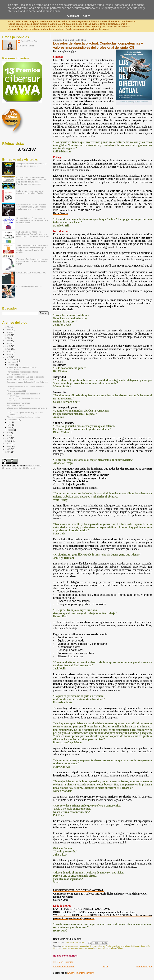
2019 (8, 346)
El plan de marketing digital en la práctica (24, 417)
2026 (8, 327)
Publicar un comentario (63, 962)
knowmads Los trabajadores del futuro (22, 372)
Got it (86, 16)
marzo (11, 430)
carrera (64, 946)
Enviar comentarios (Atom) (81, 973)
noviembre (12, 362)
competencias (74, 946)
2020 (8, 343)
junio (10, 425)
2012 (8, 438)
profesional (100, 948)
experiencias (117, 946)
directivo (101, 946)
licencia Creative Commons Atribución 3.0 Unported (22, 467)
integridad (57, 948)
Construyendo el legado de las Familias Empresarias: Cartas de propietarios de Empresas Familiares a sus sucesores (31, 181)
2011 (8, 441)
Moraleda (75, 948)
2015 (8, 357)
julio (10, 422)
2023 (8, 335)
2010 (8, 444)
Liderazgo (66, 948)
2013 (8, 435)
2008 (8, 449)
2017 (8, 352)
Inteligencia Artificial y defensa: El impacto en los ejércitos (31, 165)
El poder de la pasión (15, 405)
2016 (8, 354)
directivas (93, 946)
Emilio (108, 946)
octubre (11, 365)
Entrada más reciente (64, 967)
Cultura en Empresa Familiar (29, 286)
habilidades (136, 946)
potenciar (91, 948)
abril (10, 427)
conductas (84, 946)
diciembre (12, 360)
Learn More (73, 16)
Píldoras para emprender (17, 374)
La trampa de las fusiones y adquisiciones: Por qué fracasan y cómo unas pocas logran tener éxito (33, 234)
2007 (8, 452)
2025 (8, 329)
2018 (8, 349)
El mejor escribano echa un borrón (21, 379)
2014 (8, 433)
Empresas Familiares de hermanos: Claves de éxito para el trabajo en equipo (32, 261)
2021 (8, 341)
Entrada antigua (144, 967)
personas (83, 948)
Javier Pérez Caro (30, 41)
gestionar (126, 946)
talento (114, 948)
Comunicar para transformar (18, 403)
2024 (8, 332)
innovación (146, 946)
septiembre (13, 420)
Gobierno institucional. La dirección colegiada (25, 377)
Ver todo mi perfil (26, 46)
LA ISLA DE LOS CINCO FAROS (31, 273)
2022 (8, 338)
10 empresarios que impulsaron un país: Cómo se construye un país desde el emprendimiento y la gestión (32, 249)
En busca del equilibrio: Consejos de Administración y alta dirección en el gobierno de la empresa (31, 207)
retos (108, 948)
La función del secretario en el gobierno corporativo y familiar (30, 192)
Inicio (105, 967)
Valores (120, 948)
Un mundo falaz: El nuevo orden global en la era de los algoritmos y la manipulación (32, 220)
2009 (8, 446)
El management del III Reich (18, 391)
